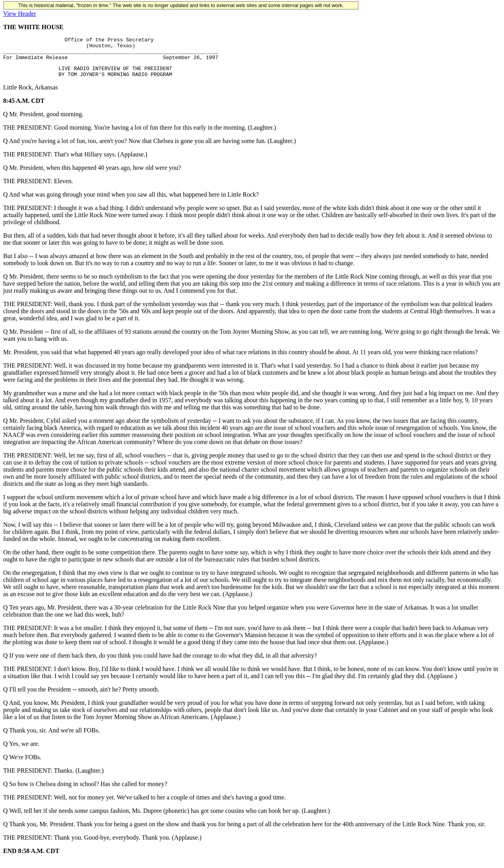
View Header (20, 14)
